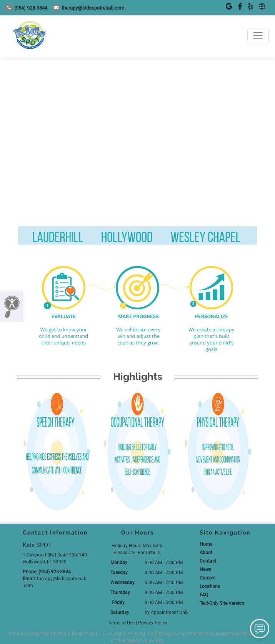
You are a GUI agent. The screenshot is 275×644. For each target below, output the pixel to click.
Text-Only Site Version (222, 603)
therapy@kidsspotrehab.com (88, 8)
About (206, 553)
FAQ (204, 595)
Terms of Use (121, 623)
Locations (210, 586)
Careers (207, 578)
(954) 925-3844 (26, 8)
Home (206, 544)
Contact (208, 561)
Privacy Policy (153, 623)
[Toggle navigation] (258, 36)
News (205, 570)
